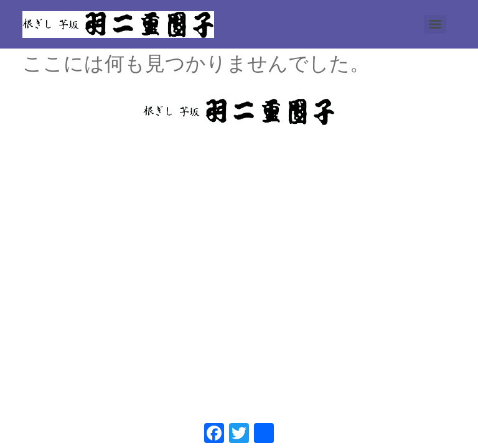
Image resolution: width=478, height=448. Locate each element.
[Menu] (435, 24)
